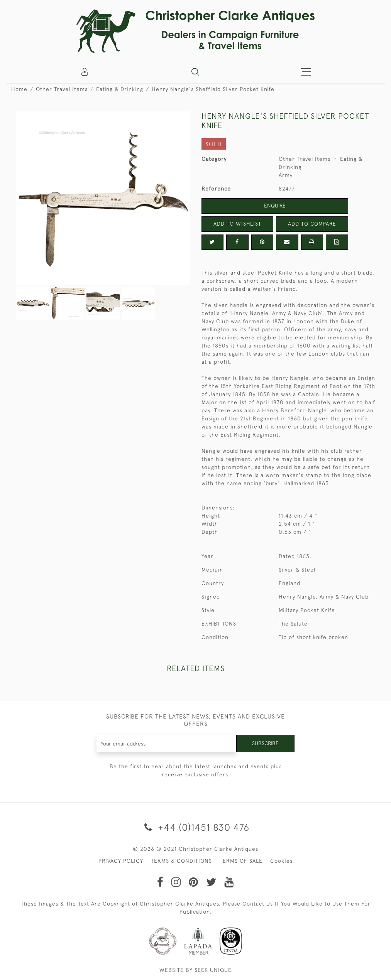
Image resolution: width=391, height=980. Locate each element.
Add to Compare (312, 224)
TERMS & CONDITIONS (181, 861)
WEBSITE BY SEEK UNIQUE (195, 970)
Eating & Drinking (120, 89)
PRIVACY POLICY (121, 861)
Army (286, 175)
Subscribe (265, 743)
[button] (195, 72)
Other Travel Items (62, 89)
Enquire (275, 206)
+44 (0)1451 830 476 (195, 827)
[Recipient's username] (166, 743)
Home (19, 89)
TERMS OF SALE (241, 861)
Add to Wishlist (237, 224)
